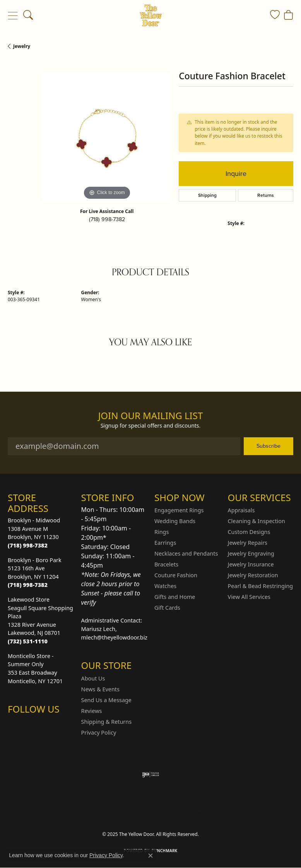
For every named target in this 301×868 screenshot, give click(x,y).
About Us (93, 678)
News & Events (100, 689)
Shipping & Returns (107, 722)
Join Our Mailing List (151, 416)
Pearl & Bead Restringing (261, 586)
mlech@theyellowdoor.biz (115, 637)
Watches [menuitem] (165, 586)
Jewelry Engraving (251, 553)
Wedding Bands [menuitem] (175, 521)
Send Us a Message (106, 700)
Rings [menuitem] (162, 532)
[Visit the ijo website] (151, 774)
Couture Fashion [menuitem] (176, 575)
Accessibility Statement (215, 813)
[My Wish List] (275, 15)
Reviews (92, 711)
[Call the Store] (28, 545)
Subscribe (269, 446)
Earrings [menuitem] (165, 543)
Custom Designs (249, 532)
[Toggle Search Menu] (28, 15)
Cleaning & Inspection (257, 521)
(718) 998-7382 (107, 219)
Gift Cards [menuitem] (167, 608)
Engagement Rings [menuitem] (179, 510)
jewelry (22, 46)
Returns (266, 195)
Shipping (207, 195)
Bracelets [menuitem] (166, 564)
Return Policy (74, 813)
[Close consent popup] (150, 856)
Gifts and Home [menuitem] (175, 597)
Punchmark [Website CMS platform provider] (165, 851)
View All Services (249, 597)
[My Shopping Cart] (288, 15)
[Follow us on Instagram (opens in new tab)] (15, 725)
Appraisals (241, 510)
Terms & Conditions (159, 813)
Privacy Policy (99, 732)
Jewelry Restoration (253, 575)
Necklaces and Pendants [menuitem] (186, 553)
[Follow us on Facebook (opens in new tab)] (34, 725)
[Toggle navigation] (13, 15)
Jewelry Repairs (248, 543)
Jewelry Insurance (251, 564)
